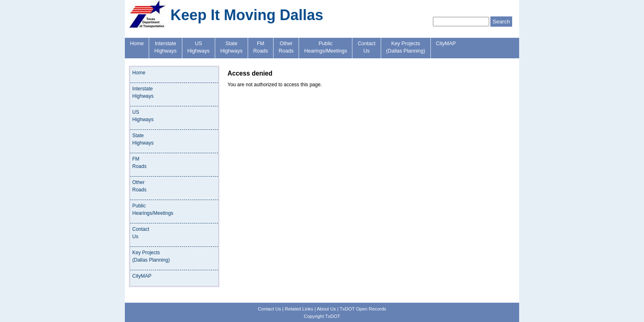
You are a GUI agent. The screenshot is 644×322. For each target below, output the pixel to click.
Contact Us (269, 309)
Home (137, 44)
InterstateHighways (166, 47)
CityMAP (446, 44)
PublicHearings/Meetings (326, 47)
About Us (326, 309)
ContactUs (367, 47)
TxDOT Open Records (363, 309)
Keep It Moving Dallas (247, 15)
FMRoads (260, 47)
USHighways (198, 47)
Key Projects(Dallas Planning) (406, 47)
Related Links (299, 309)
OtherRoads (286, 47)
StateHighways (231, 47)
